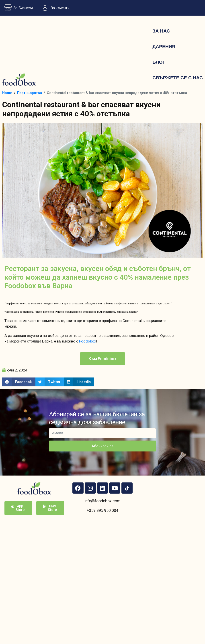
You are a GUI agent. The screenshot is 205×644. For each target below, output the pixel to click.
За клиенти (54, 8)
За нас (161, 31)
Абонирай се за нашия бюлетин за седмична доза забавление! (97, 418)
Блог (159, 62)
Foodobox (88, 341)
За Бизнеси (17, 8)
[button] (102, 359)
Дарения (164, 46)
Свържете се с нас (178, 78)
